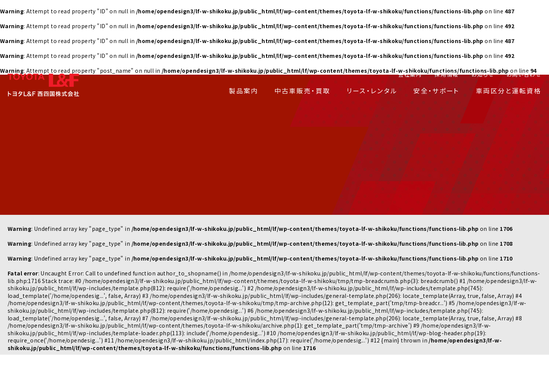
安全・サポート (436, 91)
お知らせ (482, 74)
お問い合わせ (524, 74)
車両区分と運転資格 (509, 91)
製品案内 (243, 91)
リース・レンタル (372, 91)
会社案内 (410, 74)
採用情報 (447, 74)
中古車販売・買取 (303, 91)
